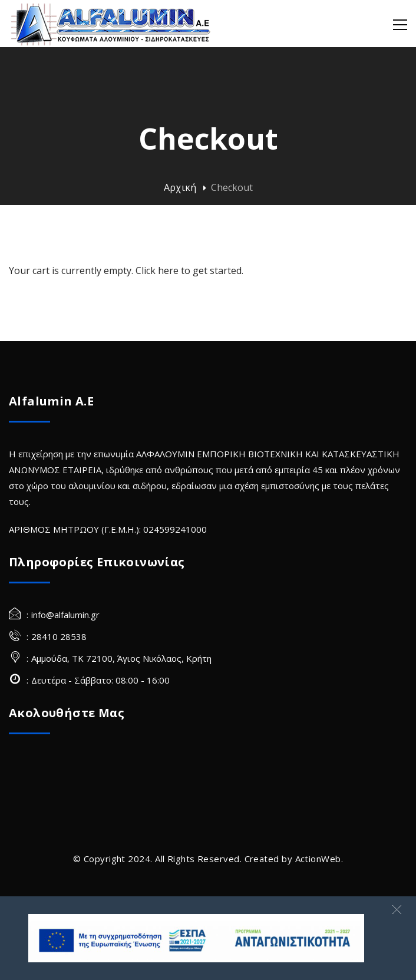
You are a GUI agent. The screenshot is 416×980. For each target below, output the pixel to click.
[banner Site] (196, 938)
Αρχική (180, 187)
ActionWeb (318, 859)
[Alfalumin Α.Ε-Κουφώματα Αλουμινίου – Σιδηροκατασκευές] (112, 24)
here (168, 270)
